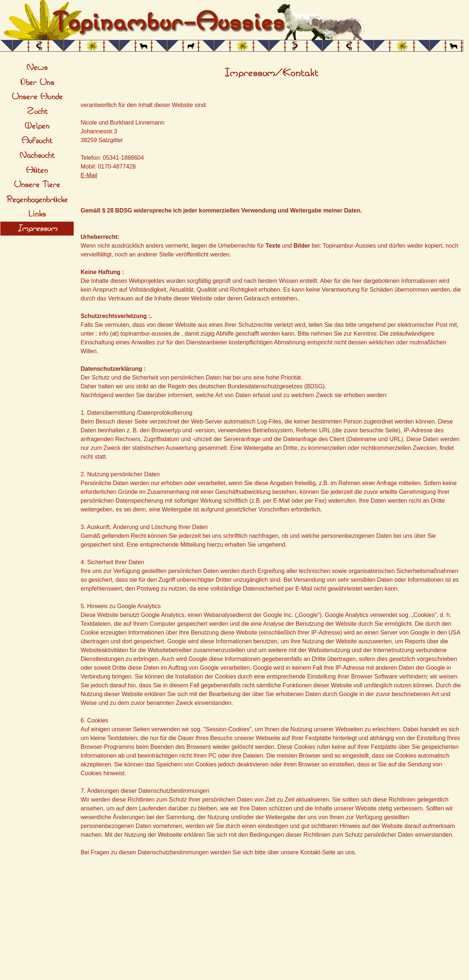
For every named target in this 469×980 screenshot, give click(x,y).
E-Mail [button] (89, 175)
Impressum (37, 229)
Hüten (37, 170)
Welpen (37, 126)
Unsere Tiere (37, 185)
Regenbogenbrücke (37, 200)
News (37, 67)
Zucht (37, 111)
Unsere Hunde (37, 97)
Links (37, 214)
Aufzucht (37, 141)
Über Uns (37, 82)
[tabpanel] (271, 73)
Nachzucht (37, 155)
